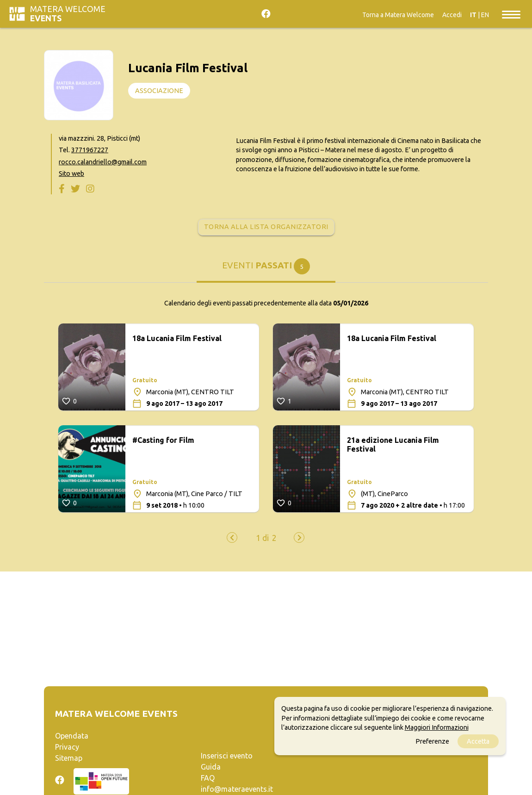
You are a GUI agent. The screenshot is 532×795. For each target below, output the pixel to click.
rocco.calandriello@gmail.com (103, 162)
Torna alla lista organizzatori (266, 227)
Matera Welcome (68, 14)
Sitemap (69, 758)
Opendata (72, 736)
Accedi (452, 15)
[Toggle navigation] (511, 14)
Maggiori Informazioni (437, 727)
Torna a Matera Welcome (398, 15)
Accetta (478, 741)
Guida (211, 767)
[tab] (266, 270)
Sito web (71, 174)
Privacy (67, 747)
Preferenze (432, 741)
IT (473, 15)
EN (485, 15)
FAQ (208, 778)
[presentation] (232, 537)
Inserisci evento (227, 756)
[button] (262, 538)
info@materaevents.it (237, 789)
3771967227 (90, 150)
